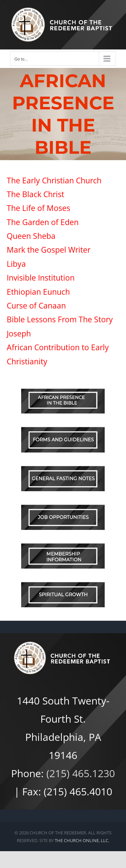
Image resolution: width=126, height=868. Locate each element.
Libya (17, 264)
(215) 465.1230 (81, 773)
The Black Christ (35, 194)
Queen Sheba (32, 236)
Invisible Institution (42, 278)
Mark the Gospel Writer (49, 250)
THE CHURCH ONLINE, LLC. (82, 840)
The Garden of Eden (43, 222)
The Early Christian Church (54, 180)
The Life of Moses (38, 208)
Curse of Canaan (36, 305)
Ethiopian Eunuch (38, 292)
